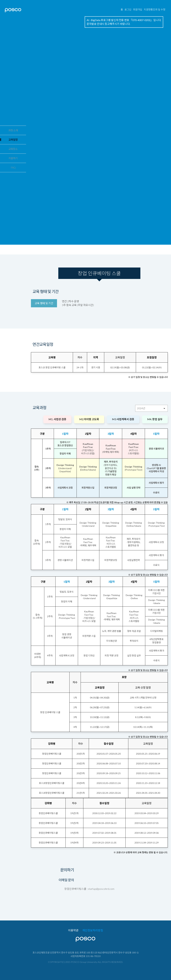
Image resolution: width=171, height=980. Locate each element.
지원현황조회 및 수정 (155, 9)
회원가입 (138, 9)
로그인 (128, 9)
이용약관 (73, 930)
